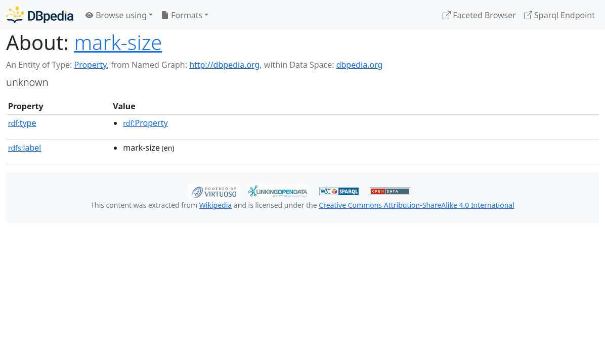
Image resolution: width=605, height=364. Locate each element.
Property (90, 65)
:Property (145, 123)
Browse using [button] (116, 15)
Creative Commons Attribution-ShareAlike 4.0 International (416, 205)
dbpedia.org (360, 65)
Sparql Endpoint (559, 15)
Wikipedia (215, 205)
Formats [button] (182, 15)
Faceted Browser (479, 15)
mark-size (118, 42)
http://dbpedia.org (224, 65)
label (25, 148)
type (22, 123)
